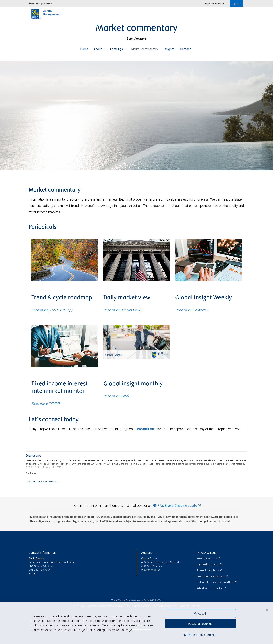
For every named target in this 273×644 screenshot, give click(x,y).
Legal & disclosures (208, 564)
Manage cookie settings (200, 635)
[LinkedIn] (34, 573)
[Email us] (30, 573)
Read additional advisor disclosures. (42, 482)
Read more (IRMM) (46, 403)
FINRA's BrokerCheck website (175, 506)
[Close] (267, 610)
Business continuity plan (211, 576)
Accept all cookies (200, 623)
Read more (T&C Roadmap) (52, 310)
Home (84, 48)
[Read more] (31, 473)
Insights (169, 48)
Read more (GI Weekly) (192, 310)
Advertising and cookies (210, 588)
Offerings (118, 48)
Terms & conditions (208, 570)
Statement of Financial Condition (216, 582)
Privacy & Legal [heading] (207, 553)
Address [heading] (147, 553)
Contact (185, 48)
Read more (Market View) (122, 310)
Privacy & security (207, 558)
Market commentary (145, 48)
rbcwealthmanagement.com (40, 3)
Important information (215, 3)
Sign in (237, 3)
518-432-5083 (46, 566)
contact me (146, 429)
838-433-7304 (42, 570)
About (100, 48)
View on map (149, 570)
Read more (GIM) (116, 396)
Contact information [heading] (42, 553)
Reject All (200, 613)
